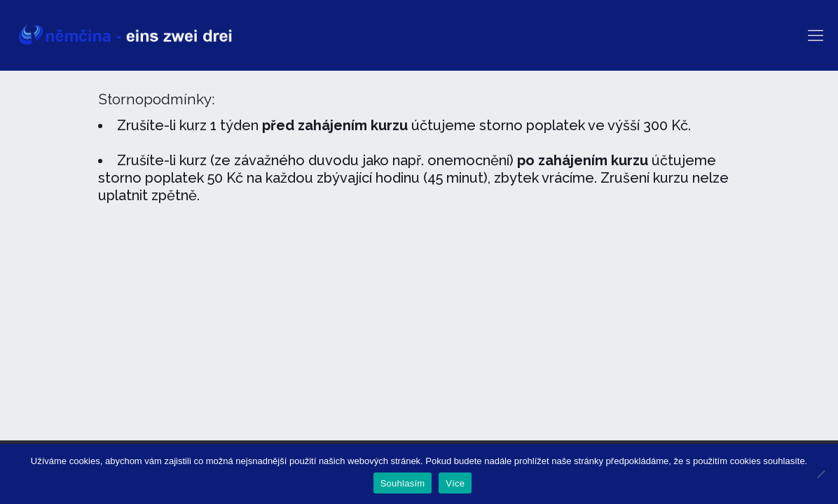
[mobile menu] (816, 35)
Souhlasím (403, 483)
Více (455, 483)
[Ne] (820, 474)
